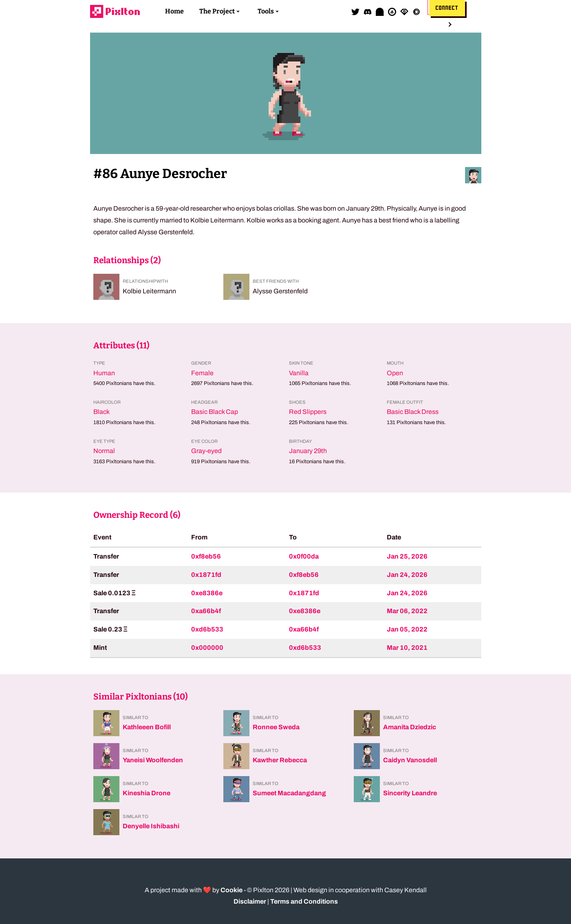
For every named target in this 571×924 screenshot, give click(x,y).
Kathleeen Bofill (147, 727)
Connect (447, 8)
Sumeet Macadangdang (289, 793)
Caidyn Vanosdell (410, 760)
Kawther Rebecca (280, 760)
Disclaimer (250, 901)
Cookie (231, 890)
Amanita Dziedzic (410, 727)
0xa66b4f (206, 611)
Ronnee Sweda (276, 727)
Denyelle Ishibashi (151, 826)
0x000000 (207, 648)
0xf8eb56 (206, 556)
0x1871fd (206, 575)
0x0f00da (304, 556)
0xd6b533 (207, 629)
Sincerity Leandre (410, 793)
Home (174, 11)
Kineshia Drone (147, 793)
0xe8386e (207, 593)
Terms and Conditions (304, 901)
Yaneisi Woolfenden (153, 760)
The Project (217, 11)
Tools (266, 11)
